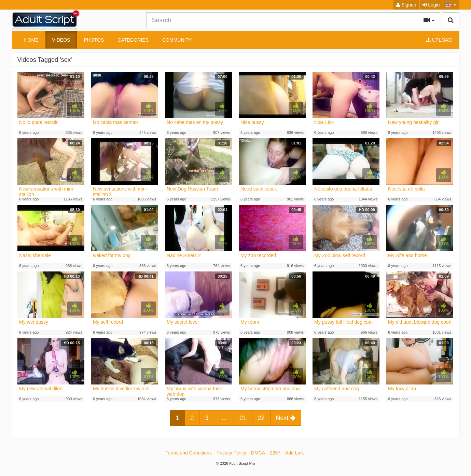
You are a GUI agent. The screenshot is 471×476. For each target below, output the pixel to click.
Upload (439, 40)
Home (31, 40)
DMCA (258, 453)
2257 (275, 453)
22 (261, 418)
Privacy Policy (231, 453)
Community (177, 40)
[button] (451, 5)
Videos (61, 40)
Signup (406, 5)
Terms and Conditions (189, 453)
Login (431, 5)
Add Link (294, 453)
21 (243, 418)
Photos (94, 40)
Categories (133, 40)
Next (286, 418)
